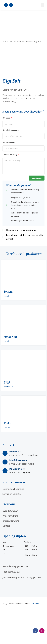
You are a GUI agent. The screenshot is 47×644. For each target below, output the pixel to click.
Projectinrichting (10, 516)
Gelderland (9, 387)
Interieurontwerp (11, 521)
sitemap (35, 603)
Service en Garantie (12, 494)
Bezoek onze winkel (16, 235)
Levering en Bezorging (13, 489)
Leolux (7, 428)
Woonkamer (16, 41)
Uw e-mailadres (9, 142)
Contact (6, 526)
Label (6, 296)
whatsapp (31, 230)
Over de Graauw (10, 511)
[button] (43, 5)
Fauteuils (28, 41)
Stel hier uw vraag (10, 155)
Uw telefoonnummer (11, 130)
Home (5, 41)
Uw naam (7, 118)
